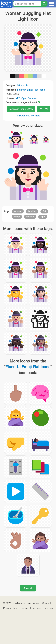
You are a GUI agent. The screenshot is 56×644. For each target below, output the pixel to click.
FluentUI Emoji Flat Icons (31, 90)
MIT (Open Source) (26, 98)
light (43, 217)
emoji (17, 217)
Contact (47, 603)
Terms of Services (31, 608)
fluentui (30, 217)
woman (18, 211)
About (37, 603)
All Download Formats (28, 116)
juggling (32, 211)
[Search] (44, 4)
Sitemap (48, 608)
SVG (43, 109)
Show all (28, 588)
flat (44, 211)
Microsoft (22, 85)
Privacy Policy (11, 608)
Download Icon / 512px (21, 109)
